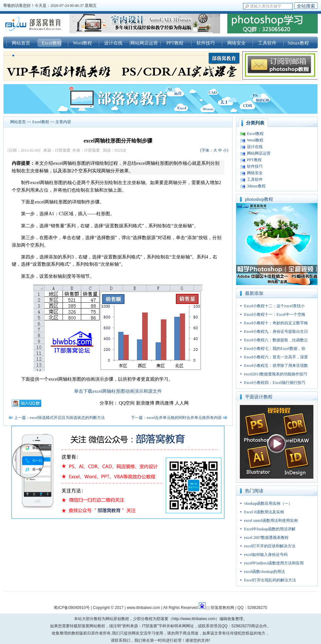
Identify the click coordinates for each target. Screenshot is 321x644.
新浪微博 (145, 403)
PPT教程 (175, 43)
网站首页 (21, 43)
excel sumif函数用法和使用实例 (271, 521)
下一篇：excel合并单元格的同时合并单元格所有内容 (176, 418)
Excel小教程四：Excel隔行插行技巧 (275, 383)
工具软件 (267, 43)
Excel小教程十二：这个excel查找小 (274, 306)
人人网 (182, 403)
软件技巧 (206, 43)
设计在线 (113, 43)
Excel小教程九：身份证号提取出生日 (276, 331)
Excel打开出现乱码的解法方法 (270, 580)
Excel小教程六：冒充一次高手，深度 (276, 357)
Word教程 (83, 43)
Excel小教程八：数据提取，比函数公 (276, 340)
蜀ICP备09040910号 (72, 608)
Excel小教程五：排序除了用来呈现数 (276, 366)
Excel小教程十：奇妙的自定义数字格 (276, 323)
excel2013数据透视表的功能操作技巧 (276, 374)
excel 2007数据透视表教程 (266, 538)
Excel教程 (52, 43)
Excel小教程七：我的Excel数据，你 (275, 349)
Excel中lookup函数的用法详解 (270, 529)
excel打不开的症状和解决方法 (270, 546)
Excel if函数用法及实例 (264, 512)
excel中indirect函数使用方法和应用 (274, 563)
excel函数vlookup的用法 (264, 572)
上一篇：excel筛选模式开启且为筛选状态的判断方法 (59, 418)
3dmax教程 (298, 43)
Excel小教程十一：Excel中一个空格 (275, 314)
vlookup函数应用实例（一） (268, 503)
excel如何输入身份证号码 (266, 555)
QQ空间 (127, 403)
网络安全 (236, 43)
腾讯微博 (164, 403)
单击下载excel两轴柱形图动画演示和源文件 (118, 391)
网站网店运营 (144, 43)
